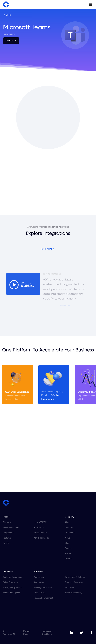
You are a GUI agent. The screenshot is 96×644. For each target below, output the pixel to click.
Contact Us (11, 40)
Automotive (39, 582)
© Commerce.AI (9, 633)
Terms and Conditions (47, 633)
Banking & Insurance (43, 588)
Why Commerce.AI (11, 527)
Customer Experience (12, 577)
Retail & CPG (40, 593)
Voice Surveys (40, 533)
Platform (7, 522)
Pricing (6, 543)
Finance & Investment (43, 598)
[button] (91, 4)
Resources (70, 533)
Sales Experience (11, 582)
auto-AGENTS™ (41, 522)
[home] (6, 4)
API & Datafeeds (41, 538)
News (68, 538)
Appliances (39, 577)
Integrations (8, 533)
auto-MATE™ (39, 527)
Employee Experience (12, 588)
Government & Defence (75, 577)
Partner (68, 553)
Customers (70, 527)
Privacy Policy (26, 633)
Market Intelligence (11, 593)
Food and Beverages (74, 582)
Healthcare (70, 588)
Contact (68, 548)
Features (7, 538)
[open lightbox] (23, 284)
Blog (67, 543)
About (68, 522)
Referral (68, 559)
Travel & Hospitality (73, 593)
